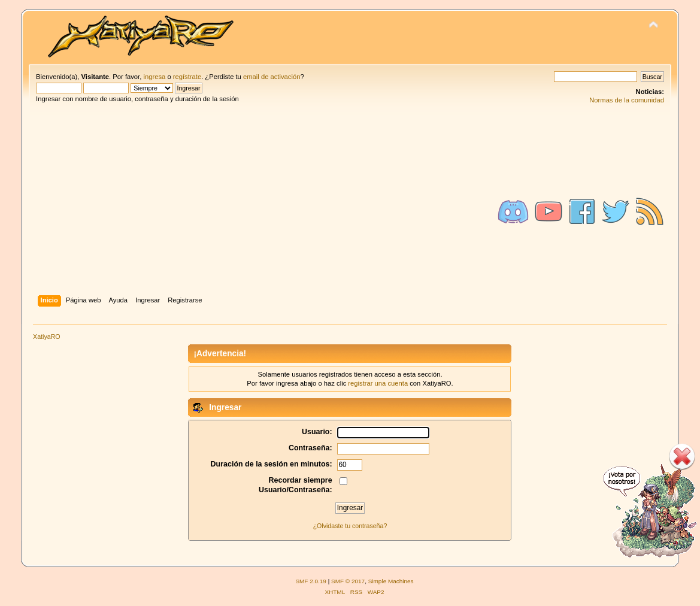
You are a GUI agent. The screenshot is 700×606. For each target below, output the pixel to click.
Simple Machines (391, 581)
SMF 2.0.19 (311, 581)
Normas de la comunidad (627, 100)
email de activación (272, 77)
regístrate (187, 77)
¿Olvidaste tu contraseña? (350, 526)
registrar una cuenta (378, 383)
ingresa (154, 77)
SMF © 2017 (348, 581)
